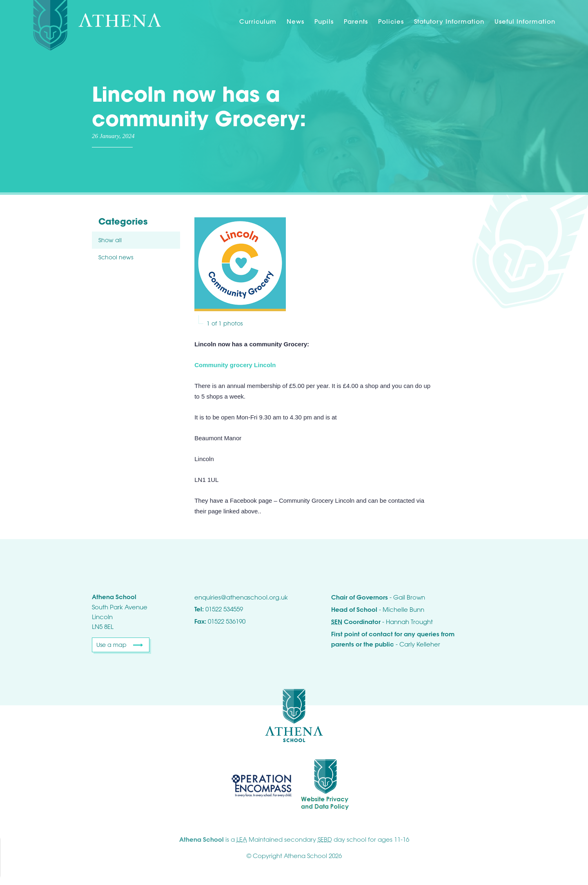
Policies (391, 21)
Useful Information (525, 21)
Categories (123, 222)
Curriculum (258, 21)
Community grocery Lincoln (235, 365)
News (295, 21)
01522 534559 (224, 609)
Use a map (111, 645)
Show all (110, 240)
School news (116, 257)
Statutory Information (449, 21)
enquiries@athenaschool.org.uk (241, 597)
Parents (356, 21)
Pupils (324, 21)
